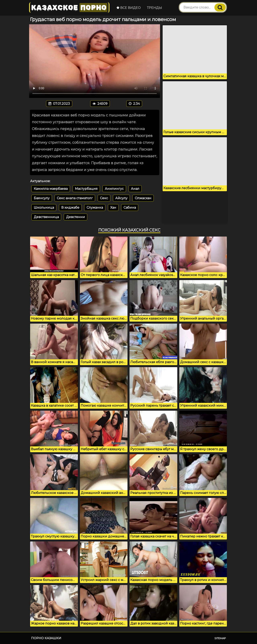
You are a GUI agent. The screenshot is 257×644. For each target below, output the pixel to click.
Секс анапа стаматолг (75, 198)
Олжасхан (143, 198)
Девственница (46, 217)
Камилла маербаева (51, 189)
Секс (104, 198)
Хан (113, 208)
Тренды (155, 8)
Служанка (95, 208)
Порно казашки (46, 638)
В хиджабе (70, 208)
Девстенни (75, 217)
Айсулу (121, 198)
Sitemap (220, 638)
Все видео (129, 8)
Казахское (69, 8)
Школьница (44, 208)
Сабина (130, 208)
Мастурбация (86, 189)
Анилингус (114, 189)
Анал (135, 189)
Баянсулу (42, 198)
